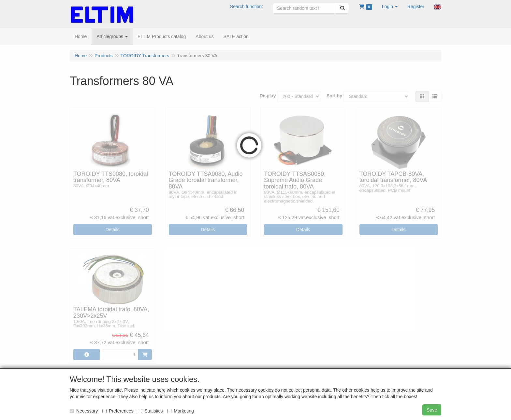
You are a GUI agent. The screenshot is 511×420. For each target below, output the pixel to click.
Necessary (84, 411)
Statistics (150, 411)
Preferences (118, 411)
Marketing (180, 411)
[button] (390, 7)
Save (432, 410)
